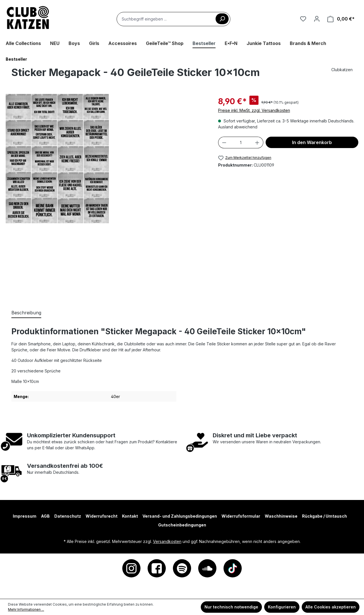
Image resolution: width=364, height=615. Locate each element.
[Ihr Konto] (317, 19)
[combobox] (173, 19)
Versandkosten (167, 541)
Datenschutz (68, 516)
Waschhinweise (281, 516)
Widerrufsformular (241, 516)
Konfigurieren (282, 607)
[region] (106, 196)
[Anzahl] (241, 143)
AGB (45, 516)
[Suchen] (222, 19)
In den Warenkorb (312, 142)
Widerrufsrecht (102, 516)
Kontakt (130, 516)
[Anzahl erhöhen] (257, 143)
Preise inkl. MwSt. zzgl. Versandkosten (254, 110)
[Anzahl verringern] (224, 143)
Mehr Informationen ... (26, 609)
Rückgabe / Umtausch (324, 516)
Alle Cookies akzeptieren (331, 607)
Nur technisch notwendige (231, 607)
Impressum (25, 516)
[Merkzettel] (303, 19)
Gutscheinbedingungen (182, 525)
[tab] (26, 313)
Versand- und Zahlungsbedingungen (180, 516)
